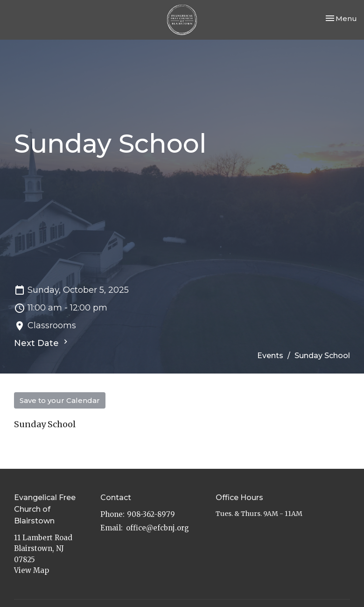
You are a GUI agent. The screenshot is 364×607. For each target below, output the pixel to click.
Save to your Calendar (60, 400)
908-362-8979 (151, 514)
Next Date (42, 343)
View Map (31, 570)
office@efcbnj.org (157, 528)
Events (270, 356)
